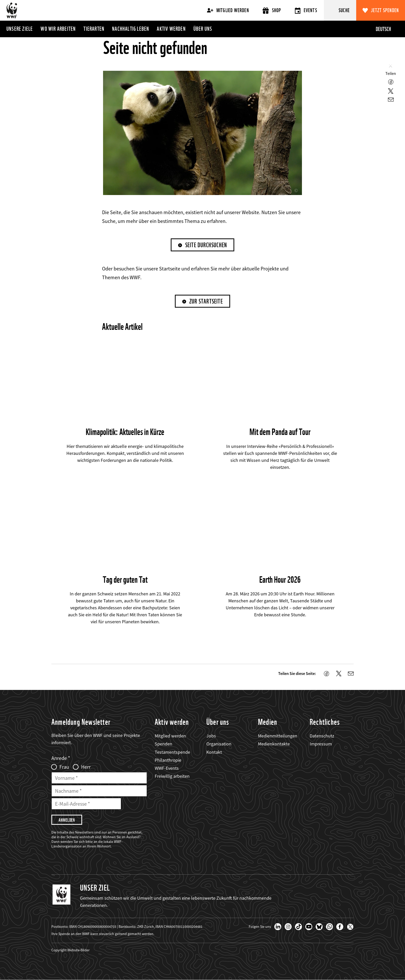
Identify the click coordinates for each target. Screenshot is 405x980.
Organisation (219, 744)
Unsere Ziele (20, 29)
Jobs (211, 736)
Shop (272, 10)
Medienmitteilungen (278, 736)
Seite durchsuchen (206, 245)
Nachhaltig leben (131, 29)
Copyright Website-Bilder (71, 950)
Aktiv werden (171, 29)
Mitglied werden (228, 10)
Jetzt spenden (385, 10)
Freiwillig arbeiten (172, 776)
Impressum (321, 744)
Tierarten (94, 29)
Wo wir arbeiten (58, 29)
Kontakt (214, 752)
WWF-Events (167, 768)
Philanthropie (168, 760)
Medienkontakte (274, 744)
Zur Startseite (206, 301)
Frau (64, 767)
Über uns (203, 29)
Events (306, 10)
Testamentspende (172, 752)
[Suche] (340, 10)
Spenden (163, 744)
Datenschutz (322, 736)
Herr (86, 767)
